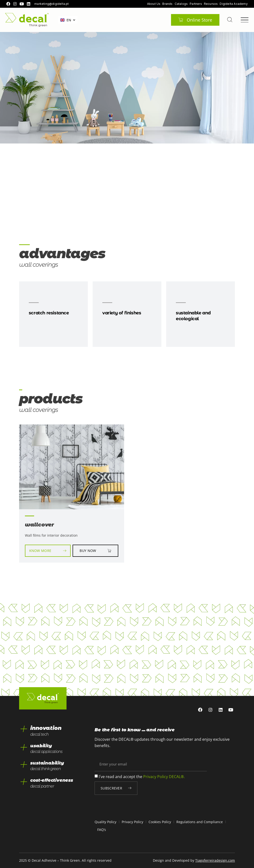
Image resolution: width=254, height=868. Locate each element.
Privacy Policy (132, 822)
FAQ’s (102, 830)
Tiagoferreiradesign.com (215, 860)
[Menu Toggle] (245, 20)
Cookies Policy (160, 822)
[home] (27, 20)
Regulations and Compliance (200, 822)
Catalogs (181, 4)
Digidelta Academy (234, 4)
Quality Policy (105, 822)
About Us (154, 4)
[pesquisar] (230, 20)
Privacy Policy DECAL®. (164, 777)
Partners (196, 4)
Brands (167, 4)
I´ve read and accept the (142, 777)
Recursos (211, 4)
